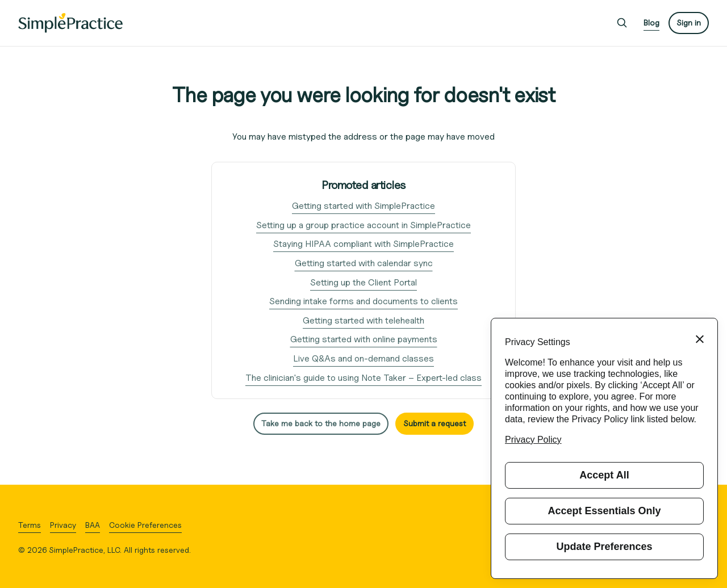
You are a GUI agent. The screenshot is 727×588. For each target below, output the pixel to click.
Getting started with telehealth (363, 320)
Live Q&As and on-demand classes (363, 358)
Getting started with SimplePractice (363, 206)
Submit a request (434, 423)
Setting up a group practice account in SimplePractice (363, 225)
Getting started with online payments (364, 339)
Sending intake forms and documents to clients (363, 301)
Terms (30, 525)
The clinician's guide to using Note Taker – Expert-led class (363, 378)
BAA (93, 525)
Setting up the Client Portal (363, 282)
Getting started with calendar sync (364, 263)
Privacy (63, 525)
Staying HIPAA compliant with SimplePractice (363, 244)
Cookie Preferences (145, 525)
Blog (651, 22)
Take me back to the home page (321, 423)
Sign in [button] (689, 22)
